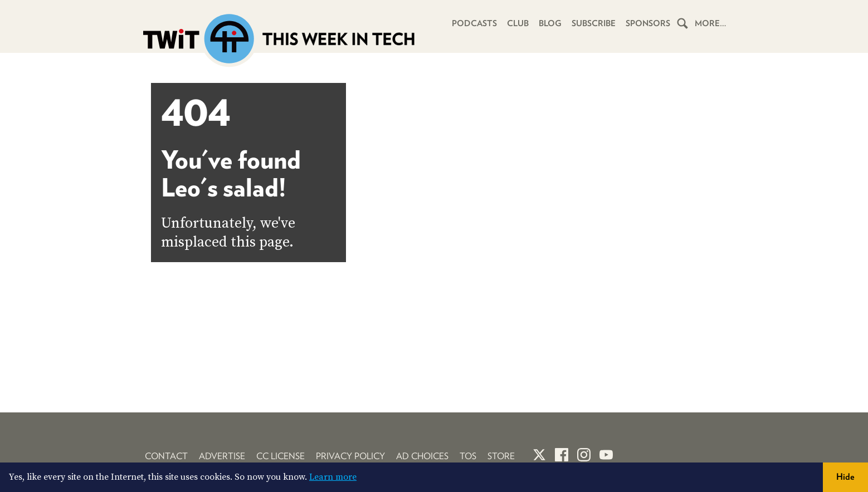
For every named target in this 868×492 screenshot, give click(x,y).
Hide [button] (845, 477)
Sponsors (648, 23)
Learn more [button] (333, 477)
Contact (166, 456)
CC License (281, 456)
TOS (468, 456)
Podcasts (474, 23)
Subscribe (594, 23)
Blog (550, 23)
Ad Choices (422, 456)
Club (518, 23)
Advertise (222, 456)
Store (501, 456)
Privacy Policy (350, 456)
